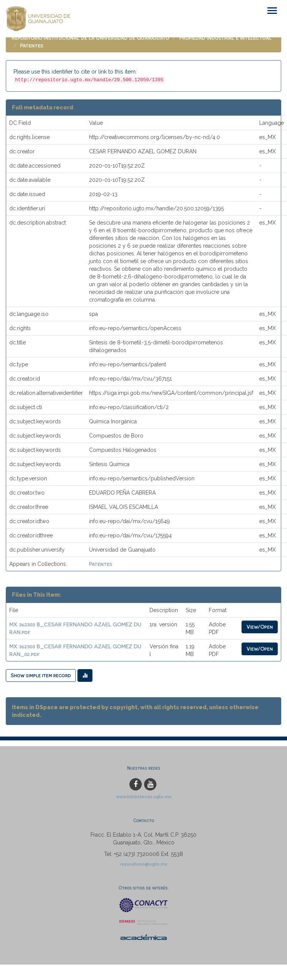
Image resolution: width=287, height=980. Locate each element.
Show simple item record (41, 675)
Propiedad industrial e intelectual (225, 38)
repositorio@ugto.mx (144, 864)
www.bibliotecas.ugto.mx (144, 797)
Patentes (32, 45)
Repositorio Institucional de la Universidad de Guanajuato (90, 38)
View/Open (260, 627)
